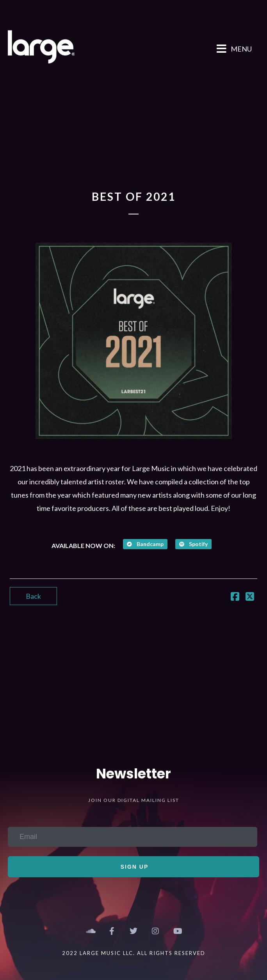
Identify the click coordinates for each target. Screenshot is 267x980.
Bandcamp (145, 544)
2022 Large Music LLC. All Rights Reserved (134, 953)
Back (33, 596)
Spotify (193, 544)
